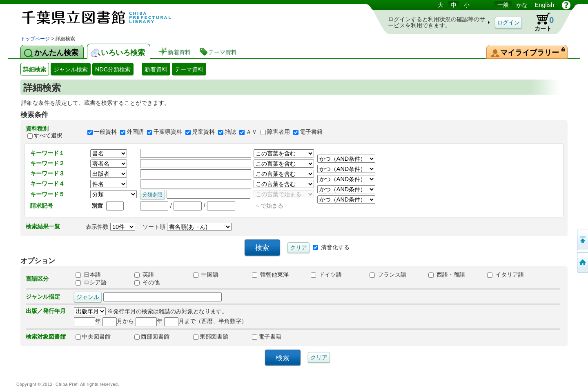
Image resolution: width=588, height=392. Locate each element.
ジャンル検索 (71, 69)
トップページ (35, 39)
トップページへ (582, 262)
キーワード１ (47, 153)
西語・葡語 (447, 275)
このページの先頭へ (582, 240)
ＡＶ (252, 132)
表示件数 (110, 227)
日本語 (88, 275)
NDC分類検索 (113, 69)
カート (540, 22)
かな (522, 5)
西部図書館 (152, 337)
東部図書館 (211, 337)
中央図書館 (93, 337)
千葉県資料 (168, 132)
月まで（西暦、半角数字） (206, 321)
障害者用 (278, 132)
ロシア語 (91, 282)
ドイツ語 (326, 275)
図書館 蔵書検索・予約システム (106, 17)
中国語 (206, 275)
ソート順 (187, 227)
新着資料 (156, 69)
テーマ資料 (189, 69)
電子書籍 (311, 132)
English (545, 5)
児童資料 (203, 132)
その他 (147, 282)
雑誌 (230, 132)
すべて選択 (48, 135)
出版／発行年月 (46, 311)
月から (118, 321)
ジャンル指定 (43, 297)
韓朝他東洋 (270, 275)
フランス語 (388, 275)
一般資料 (105, 132)
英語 (144, 275)
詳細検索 (35, 69)
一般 (503, 5)
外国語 (135, 132)
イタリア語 (506, 275)
